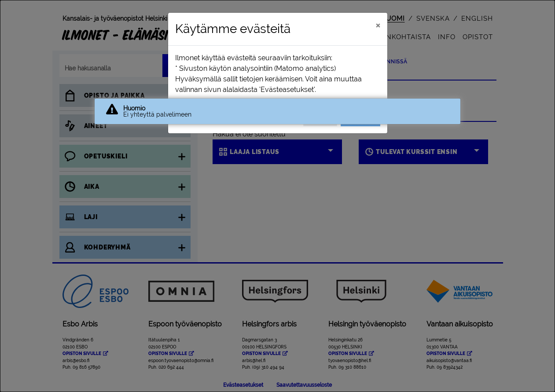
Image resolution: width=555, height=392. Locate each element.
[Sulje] (378, 25)
